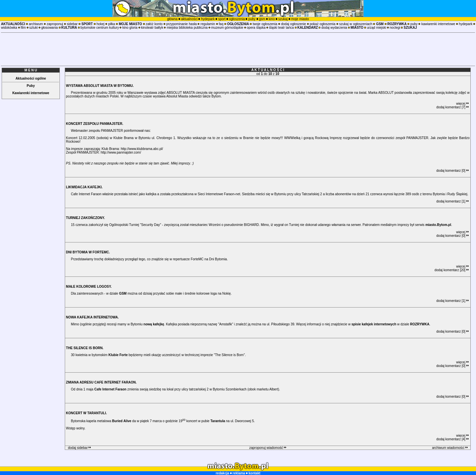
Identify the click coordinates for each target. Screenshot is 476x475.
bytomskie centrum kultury (100, 28)
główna (172, 19)
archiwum (36, 24)
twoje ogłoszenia (265, 24)
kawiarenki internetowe (438, 24)
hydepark (208, 19)
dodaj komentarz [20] (452, 270)
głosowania (50, 28)
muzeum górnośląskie (227, 28)
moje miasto (300, 19)
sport (222, 19)
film (23, 28)
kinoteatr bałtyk (152, 28)
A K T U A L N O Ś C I (268, 70)
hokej (100, 24)
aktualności (189, 19)
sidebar (72, 24)
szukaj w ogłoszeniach (356, 24)
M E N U (31, 70)
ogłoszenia (237, 19)
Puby (31, 86)
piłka (112, 24)
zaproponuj (55, 24)
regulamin (208, 24)
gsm (262, 19)
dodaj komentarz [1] (453, 201)
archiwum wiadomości (450, 448)
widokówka (9, 28)
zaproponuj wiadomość (268, 448)
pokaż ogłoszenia (323, 24)
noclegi (395, 28)
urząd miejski (377, 28)
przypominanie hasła (181, 24)
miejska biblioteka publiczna (187, 28)
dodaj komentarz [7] (453, 107)
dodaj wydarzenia (334, 28)
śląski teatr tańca (281, 28)
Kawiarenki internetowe (31, 93)
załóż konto (154, 24)
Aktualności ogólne (31, 78)
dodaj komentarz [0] (453, 171)
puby (252, 19)
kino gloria (130, 28)
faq (221, 24)
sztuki (34, 28)
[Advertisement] (238, 49)
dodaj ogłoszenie (293, 24)
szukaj (283, 19)
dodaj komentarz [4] (453, 439)
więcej (462, 104)
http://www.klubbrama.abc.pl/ (142, 149)
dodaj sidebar (79, 448)
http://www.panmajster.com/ (121, 152)
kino (272, 19)
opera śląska (256, 28)
